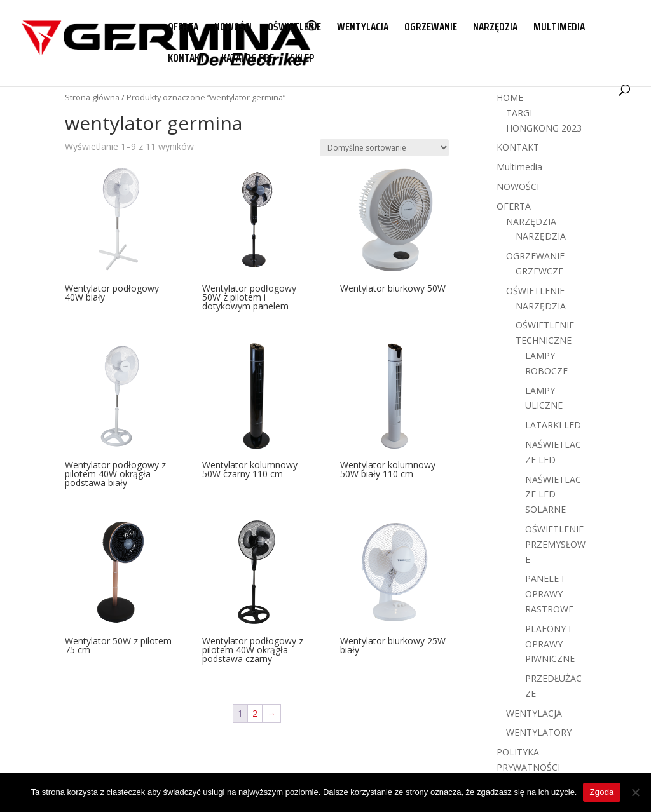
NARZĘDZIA (495, 29)
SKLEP (302, 60)
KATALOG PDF (248, 60)
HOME (510, 98)
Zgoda (601, 792)
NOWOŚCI (233, 29)
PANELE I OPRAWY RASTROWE (549, 594)
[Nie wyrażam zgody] (635, 792)
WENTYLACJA (363, 29)
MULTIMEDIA (559, 29)
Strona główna (92, 97)
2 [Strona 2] (255, 713)
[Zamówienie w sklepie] (384, 148)
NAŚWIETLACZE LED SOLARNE (553, 495)
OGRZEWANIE (431, 29)
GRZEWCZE (539, 271)
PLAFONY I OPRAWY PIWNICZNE (550, 644)
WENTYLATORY (539, 732)
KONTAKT (187, 60)
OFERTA (183, 29)
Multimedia (519, 167)
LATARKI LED (553, 425)
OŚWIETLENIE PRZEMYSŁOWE (555, 544)
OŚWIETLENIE (294, 29)
